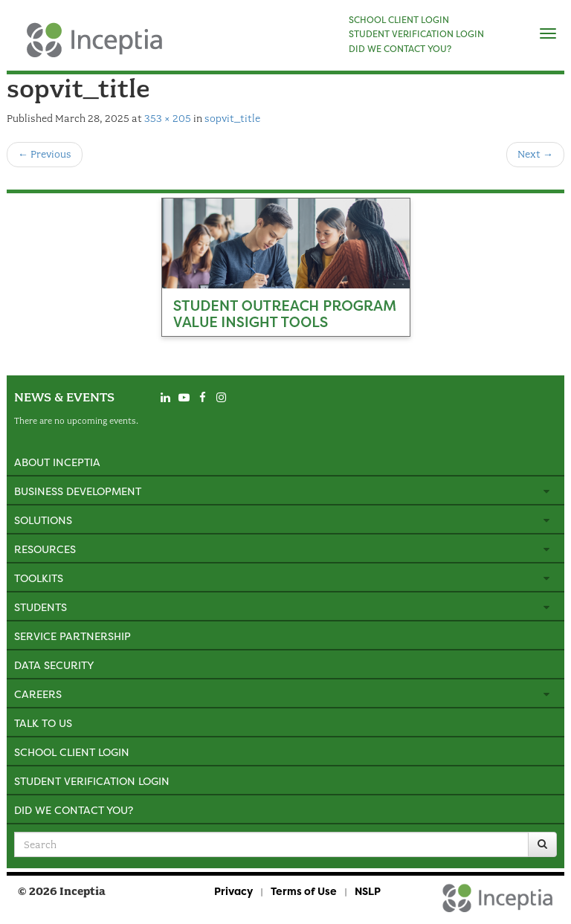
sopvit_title (232, 119)
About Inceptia (57, 462)
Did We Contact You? (74, 810)
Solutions (43, 520)
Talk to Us (43, 723)
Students (41, 607)
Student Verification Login (92, 781)
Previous (45, 154)
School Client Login (72, 752)
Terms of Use (304, 891)
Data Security (54, 665)
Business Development (78, 491)
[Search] (542, 844)
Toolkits (39, 578)
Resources (45, 549)
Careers (38, 694)
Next (535, 154)
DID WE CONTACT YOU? (400, 49)
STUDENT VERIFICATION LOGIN (416, 34)
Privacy (233, 891)
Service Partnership (72, 636)
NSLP (368, 891)
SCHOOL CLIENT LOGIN (399, 20)
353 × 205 (168, 119)
